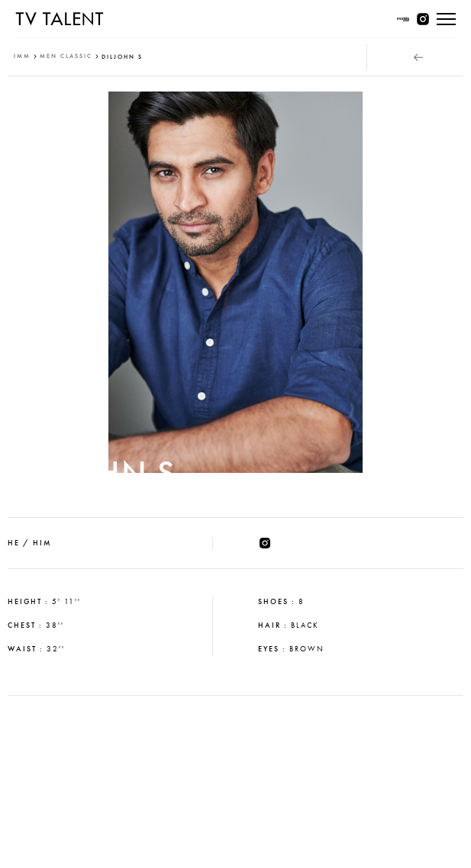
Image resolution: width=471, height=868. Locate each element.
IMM (22, 56)
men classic (66, 56)
